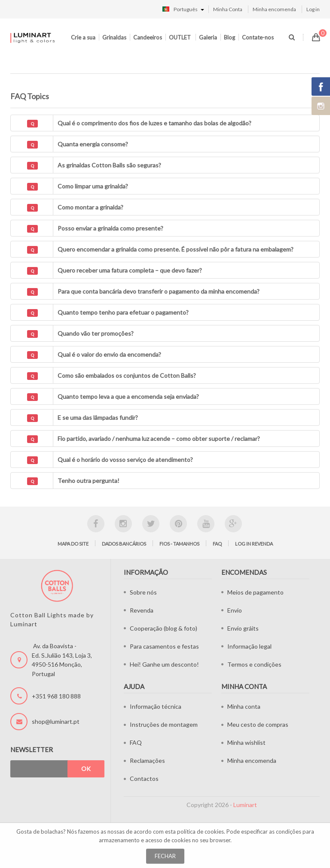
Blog (229, 37)
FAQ (217, 544)
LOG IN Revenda (254, 544)
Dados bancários (124, 544)
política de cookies (200, 832)
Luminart (245, 805)
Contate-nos (258, 37)
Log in (313, 9)
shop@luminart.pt (56, 721)
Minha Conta (228, 9)
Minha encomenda (274, 9)
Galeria (208, 37)
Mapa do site (73, 544)
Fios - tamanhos (179, 544)
